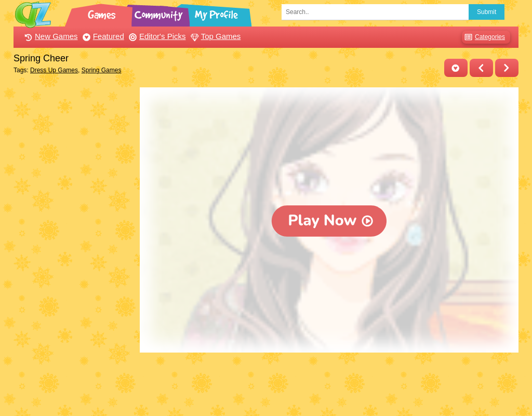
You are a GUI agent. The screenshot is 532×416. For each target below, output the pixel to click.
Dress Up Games (54, 70)
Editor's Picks (156, 36)
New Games (50, 36)
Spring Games (102, 70)
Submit (487, 12)
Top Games (215, 36)
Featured (102, 36)
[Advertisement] (74, 243)
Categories (483, 37)
